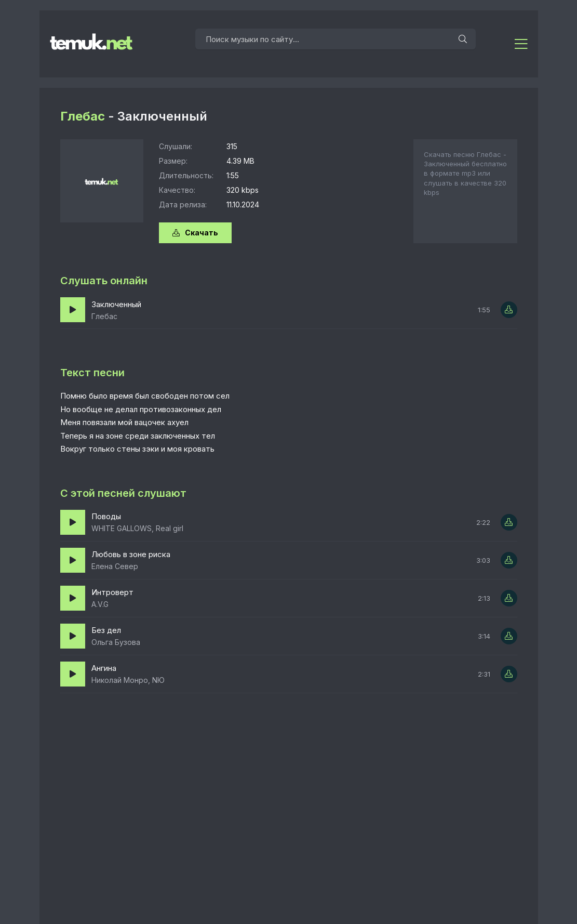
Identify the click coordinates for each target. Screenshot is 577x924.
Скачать (195, 233)
